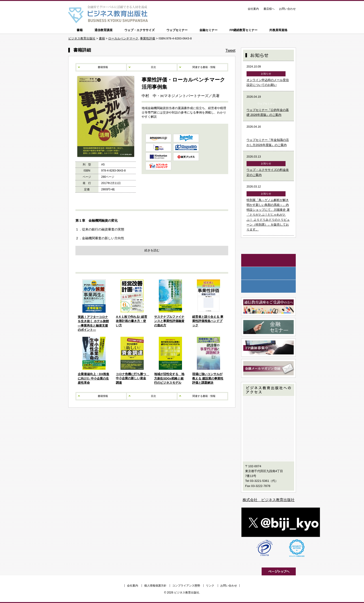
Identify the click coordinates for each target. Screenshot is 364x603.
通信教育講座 (104, 30)
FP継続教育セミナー (244, 30)
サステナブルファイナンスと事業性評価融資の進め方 (169, 321)
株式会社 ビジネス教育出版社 (269, 500)
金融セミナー (208, 30)
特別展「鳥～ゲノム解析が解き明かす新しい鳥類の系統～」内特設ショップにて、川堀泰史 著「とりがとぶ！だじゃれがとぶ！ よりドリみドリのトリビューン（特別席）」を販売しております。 (268, 215)
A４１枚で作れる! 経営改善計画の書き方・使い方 (132, 321)
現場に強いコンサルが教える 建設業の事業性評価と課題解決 (208, 378)
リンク (210, 586)
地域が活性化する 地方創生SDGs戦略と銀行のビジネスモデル (169, 378)
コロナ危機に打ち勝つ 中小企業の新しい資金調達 (132, 378)
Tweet (230, 50)
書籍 (80, 30)
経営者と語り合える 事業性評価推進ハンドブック (208, 321)
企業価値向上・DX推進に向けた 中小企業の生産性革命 (93, 378)
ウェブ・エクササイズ (140, 30)
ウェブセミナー (177, 30)
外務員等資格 (278, 30)
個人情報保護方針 (155, 586)
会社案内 (253, 9)
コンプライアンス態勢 (186, 586)
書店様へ (269, 9)
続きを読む (152, 250)
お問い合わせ (287, 9)
